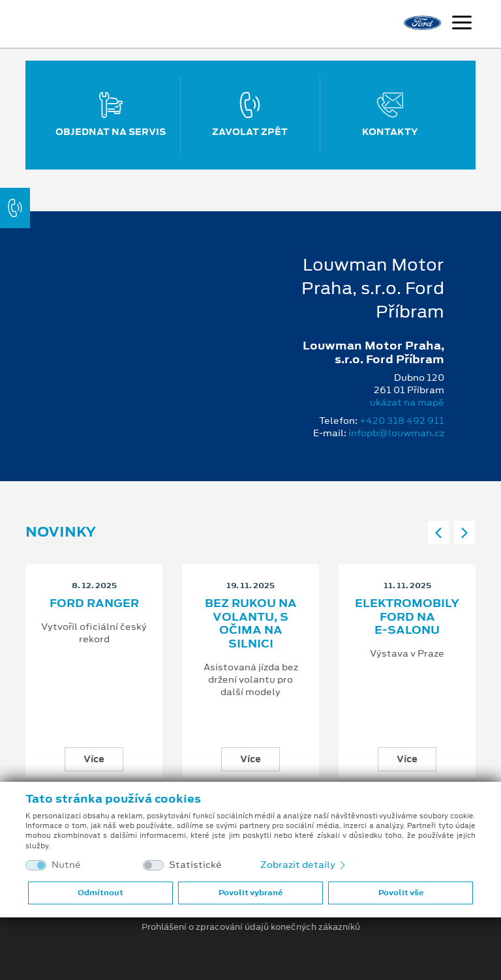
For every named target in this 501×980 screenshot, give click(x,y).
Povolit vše (401, 893)
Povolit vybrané (250, 893)
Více (94, 759)
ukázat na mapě (407, 402)
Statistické (195, 865)
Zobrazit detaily (304, 865)
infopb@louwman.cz (396, 433)
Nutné (66, 865)
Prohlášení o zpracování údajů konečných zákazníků (251, 927)
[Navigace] (462, 24)
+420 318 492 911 (402, 421)
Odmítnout (100, 893)
